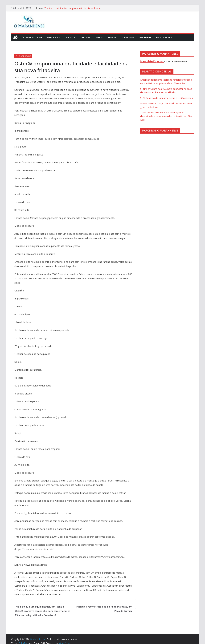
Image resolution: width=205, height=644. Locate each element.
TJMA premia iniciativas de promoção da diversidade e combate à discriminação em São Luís (72, 10)
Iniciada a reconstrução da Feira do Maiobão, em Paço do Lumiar (106, 609)
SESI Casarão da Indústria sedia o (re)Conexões (167, 98)
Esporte (85, 37)
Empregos (145, 37)
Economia (128, 37)
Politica (70, 37)
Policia (112, 37)
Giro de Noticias (23, 56)
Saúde (99, 37)
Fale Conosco (165, 37)
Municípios (54, 37)
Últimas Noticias (32, 37)
